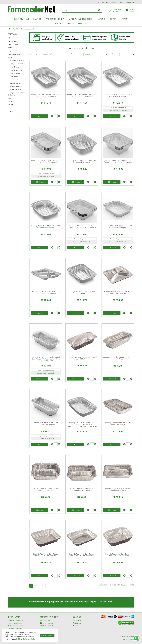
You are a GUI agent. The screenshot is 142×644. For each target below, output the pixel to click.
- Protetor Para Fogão (15, 86)
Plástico (10, 48)
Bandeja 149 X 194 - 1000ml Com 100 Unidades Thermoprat (82, 161)
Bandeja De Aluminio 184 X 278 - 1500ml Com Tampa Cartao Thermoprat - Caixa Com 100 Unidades (82, 424)
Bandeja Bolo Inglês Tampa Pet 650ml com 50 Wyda (118, 358)
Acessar (116, 13)
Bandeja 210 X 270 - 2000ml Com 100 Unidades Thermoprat (118, 227)
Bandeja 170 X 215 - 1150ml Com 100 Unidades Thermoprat (46, 227)
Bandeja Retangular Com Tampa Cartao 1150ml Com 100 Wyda (46, 555)
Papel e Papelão (13, 44)
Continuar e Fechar (47, 635)
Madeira (10, 105)
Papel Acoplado (13, 41)
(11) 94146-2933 (46, 623)
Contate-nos (45, 621)
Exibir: (114, 54)
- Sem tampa (13, 77)
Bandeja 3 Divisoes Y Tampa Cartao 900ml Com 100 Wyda (118, 292)
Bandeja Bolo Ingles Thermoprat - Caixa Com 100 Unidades (46, 424)
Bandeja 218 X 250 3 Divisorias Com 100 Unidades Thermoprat (46, 292)
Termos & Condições (15, 628)
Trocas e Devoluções (15, 623)
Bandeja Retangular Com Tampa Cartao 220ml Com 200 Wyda (118, 555)
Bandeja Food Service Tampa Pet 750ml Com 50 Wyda (118, 489)
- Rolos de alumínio (14, 90)
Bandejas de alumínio (28, 29)
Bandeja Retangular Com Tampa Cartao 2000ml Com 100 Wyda (82, 555)
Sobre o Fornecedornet (16, 621)
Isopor (10, 98)
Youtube (76, 626)
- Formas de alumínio (15, 80)
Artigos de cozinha (13, 51)
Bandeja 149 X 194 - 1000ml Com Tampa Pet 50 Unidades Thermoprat (118, 161)
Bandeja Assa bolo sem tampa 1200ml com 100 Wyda (82, 358)
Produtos (11, 111)
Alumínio (16, 29)
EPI (9, 38)
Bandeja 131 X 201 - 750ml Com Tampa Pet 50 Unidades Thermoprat (46, 161)
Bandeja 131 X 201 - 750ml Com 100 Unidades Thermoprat (118, 95)
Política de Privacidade (15, 626)
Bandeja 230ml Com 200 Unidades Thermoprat (82, 292)
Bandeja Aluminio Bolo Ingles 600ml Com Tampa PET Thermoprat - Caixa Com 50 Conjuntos (46, 359)
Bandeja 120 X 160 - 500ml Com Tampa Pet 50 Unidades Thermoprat (82, 95)
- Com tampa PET (14, 73)
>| (43, 586)
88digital (132, 639)
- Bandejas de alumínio (15, 64)
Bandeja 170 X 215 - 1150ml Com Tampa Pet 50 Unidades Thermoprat (82, 227)
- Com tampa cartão (15, 70)
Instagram (77, 623)
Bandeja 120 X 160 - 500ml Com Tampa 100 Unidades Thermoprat (46, 95)
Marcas (10, 108)
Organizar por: (76, 54)
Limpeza (10, 101)
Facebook (77, 621)
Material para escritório (15, 54)
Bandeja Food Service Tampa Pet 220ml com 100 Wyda (46, 489)
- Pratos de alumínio (14, 83)
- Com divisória (13, 67)
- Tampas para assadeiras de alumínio (16, 94)
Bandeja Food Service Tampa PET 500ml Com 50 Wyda (82, 489)
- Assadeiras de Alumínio (16, 61)
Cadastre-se (117, 11)
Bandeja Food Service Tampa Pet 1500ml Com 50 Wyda (118, 424)
